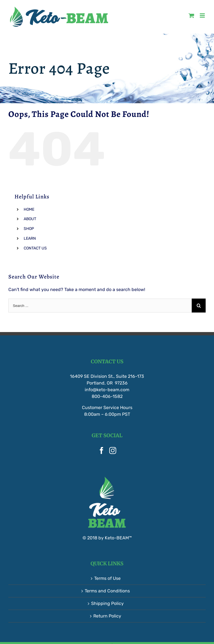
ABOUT (30, 219)
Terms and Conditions (107, 591)
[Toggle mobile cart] (191, 15)
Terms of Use (107, 578)
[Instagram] (113, 450)
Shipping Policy (107, 603)
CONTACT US (35, 248)
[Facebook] (102, 450)
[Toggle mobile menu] (203, 15)
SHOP (29, 229)
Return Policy (107, 616)
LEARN (30, 238)
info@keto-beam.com (107, 390)
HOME (29, 209)
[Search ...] (100, 306)
